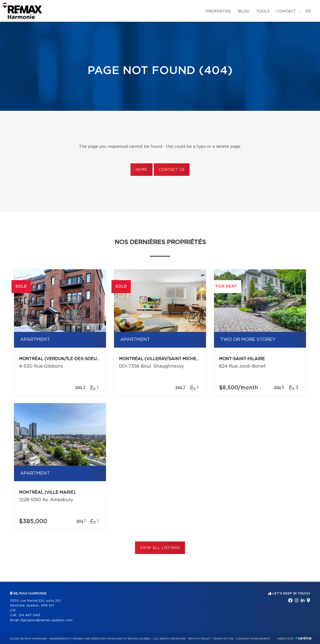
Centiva (303, 638)
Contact (286, 11)
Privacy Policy (199, 639)
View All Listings (160, 548)
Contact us (172, 170)
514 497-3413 (29, 615)
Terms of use (223, 639)
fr (308, 11)
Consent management (253, 639)
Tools (263, 11)
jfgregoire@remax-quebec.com (46, 620)
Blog (243, 11)
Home (141, 170)
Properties (218, 11)
